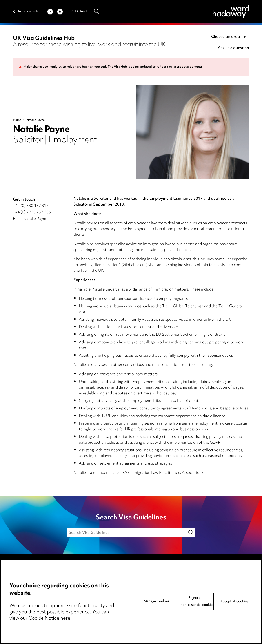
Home (17, 120)
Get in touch (79, 11)
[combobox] (229, 37)
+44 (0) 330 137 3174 (32, 206)
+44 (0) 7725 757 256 (32, 212)
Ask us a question (233, 48)
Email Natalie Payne (30, 219)
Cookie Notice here (49, 619)
